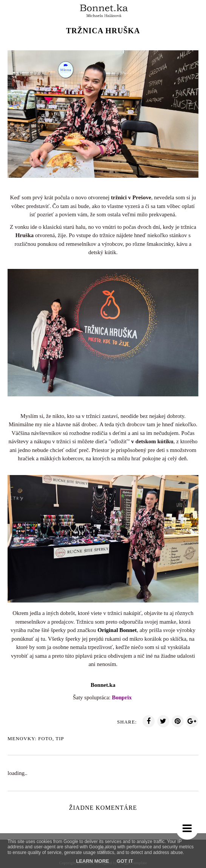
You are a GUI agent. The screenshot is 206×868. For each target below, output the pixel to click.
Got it (125, 861)
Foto (45, 738)
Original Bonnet (117, 630)
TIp (60, 738)
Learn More (92, 861)
